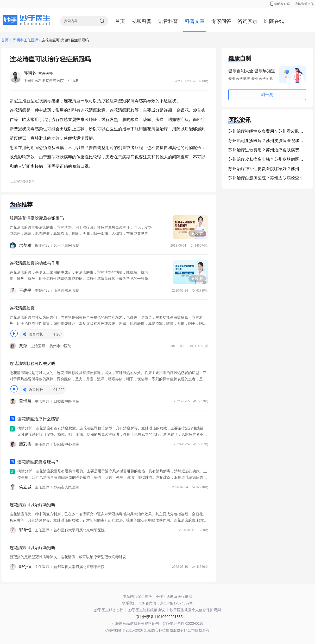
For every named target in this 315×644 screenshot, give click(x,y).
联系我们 (129, 603)
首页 (120, 21)
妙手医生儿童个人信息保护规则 (195, 610)
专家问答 (221, 21)
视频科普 (142, 21)
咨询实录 (248, 21)
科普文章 (195, 21)
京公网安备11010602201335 (159, 617)
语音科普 (168, 21)
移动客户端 (280, 4)
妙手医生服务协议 (109, 610)
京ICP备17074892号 (177, 603)
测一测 (267, 95)
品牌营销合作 (304, 4)
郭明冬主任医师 (26, 40)
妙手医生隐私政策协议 (147, 610)
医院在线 (274, 21)
